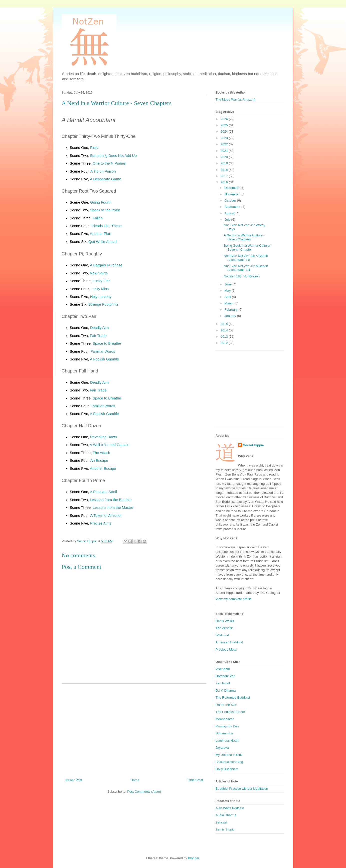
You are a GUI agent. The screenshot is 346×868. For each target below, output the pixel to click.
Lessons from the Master (113, 508)
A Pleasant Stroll (103, 492)
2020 (225, 157)
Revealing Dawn (104, 437)
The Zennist (224, 628)
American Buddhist (229, 642)
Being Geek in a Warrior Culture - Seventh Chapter (248, 248)
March (230, 303)
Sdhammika (224, 733)
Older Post (195, 780)
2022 (225, 144)
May (228, 291)
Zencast (221, 822)
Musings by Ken (227, 726)
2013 (225, 337)
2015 (225, 324)
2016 (225, 182)
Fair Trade (98, 336)
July (228, 220)
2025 (225, 125)
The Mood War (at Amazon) (235, 99)
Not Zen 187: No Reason (242, 276)
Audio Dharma (226, 815)
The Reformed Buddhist (233, 698)
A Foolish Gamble (104, 359)
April (228, 297)
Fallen (98, 218)
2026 (225, 119)
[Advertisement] (134, 729)
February (232, 310)
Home (135, 780)
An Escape (99, 461)
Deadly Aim (99, 328)
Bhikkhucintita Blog (229, 762)
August (230, 213)
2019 (225, 163)
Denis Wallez (225, 621)
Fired (94, 148)
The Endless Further (230, 712)
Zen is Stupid (225, 829)
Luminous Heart (227, 741)
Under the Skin (226, 705)
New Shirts (99, 273)
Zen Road (223, 683)
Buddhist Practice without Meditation (242, 789)
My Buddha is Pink (229, 755)
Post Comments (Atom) (144, 792)
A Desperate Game (106, 179)
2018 (225, 170)
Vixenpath (223, 669)
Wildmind (222, 635)
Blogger (194, 858)
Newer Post (74, 780)
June (229, 284)
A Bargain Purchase (106, 265)
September (233, 207)
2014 (225, 330)
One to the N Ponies (109, 163)
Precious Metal (226, 649)
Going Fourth (101, 202)
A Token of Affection (106, 516)
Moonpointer (225, 719)
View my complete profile (234, 599)
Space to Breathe (107, 343)
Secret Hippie (253, 445)
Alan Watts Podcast (230, 808)
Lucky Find (102, 281)
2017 (225, 176)
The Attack (101, 453)
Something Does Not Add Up (113, 156)
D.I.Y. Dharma (226, 691)
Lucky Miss (100, 289)
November (233, 194)
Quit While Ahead (103, 242)
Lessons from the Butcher (111, 500)
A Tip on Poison (103, 171)
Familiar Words (103, 351)
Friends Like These (106, 226)
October (231, 200)
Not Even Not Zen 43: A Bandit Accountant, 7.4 (246, 268)
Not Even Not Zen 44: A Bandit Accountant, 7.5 (246, 258)
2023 (225, 138)
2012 (225, 343)
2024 (225, 131)
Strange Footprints (104, 304)
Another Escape (103, 469)
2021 (225, 151)
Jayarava (222, 748)
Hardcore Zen (225, 676)
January (231, 316)
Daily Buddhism (227, 769)
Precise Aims (101, 523)
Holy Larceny (101, 297)
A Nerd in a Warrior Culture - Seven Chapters (244, 237)
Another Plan (101, 234)
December (233, 188)
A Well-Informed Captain (110, 445)
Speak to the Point (105, 210)
